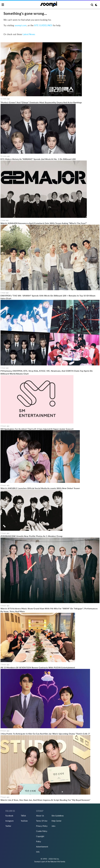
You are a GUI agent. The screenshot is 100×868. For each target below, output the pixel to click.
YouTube (24, 821)
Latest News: (29, 34)
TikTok (23, 816)
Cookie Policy (42, 831)
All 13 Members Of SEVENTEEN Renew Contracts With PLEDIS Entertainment (38, 667)
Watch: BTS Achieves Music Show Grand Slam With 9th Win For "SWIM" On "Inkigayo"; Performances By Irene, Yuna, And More (49, 610)
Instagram (10, 821)
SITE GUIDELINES (43, 25)
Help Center (56, 821)
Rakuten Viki (55, 862)
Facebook (9, 816)
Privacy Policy (42, 826)
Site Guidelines (58, 816)
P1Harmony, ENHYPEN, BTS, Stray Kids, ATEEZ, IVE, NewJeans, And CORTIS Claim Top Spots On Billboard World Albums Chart (47, 372)
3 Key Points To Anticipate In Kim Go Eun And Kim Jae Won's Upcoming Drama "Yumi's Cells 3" (45, 734)
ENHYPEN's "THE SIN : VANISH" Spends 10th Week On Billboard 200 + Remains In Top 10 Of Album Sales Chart (48, 297)
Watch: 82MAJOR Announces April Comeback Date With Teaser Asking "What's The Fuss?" (44, 223)
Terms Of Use (42, 821)
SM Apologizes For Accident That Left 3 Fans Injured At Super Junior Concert (37, 429)
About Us (40, 816)
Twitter (8, 826)
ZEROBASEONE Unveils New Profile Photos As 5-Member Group (31, 536)
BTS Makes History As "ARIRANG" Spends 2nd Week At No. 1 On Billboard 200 (38, 159)
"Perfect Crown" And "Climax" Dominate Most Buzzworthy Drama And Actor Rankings (41, 102)
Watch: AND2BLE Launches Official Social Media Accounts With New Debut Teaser (40, 488)
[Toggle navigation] (3, 5)
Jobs (53, 826)
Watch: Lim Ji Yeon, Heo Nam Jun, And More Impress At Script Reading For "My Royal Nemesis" (45, 800)
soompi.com (21, 25)
